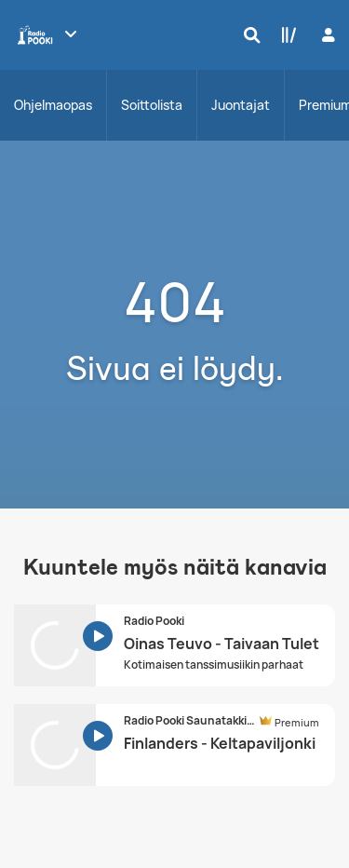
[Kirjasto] (285, 34)
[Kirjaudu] (326, 35)
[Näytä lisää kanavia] (71, 34)
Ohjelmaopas (53, 105)
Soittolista (152, 105)
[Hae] (248, 34)
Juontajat (241, 105)
